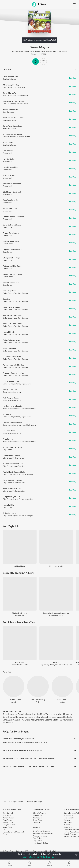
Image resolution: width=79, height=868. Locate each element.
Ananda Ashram (70, 834)
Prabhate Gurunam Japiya (13, 373)
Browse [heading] (37, 827)
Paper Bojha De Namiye (12, 480)
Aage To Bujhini (9, 348)
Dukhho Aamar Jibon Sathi (14, 217)
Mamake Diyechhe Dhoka (13, 464)
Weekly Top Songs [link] (40, 836)
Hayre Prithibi (9, 505)
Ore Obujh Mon (9, 291)
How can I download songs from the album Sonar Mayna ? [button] (28, 766)
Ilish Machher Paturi (11, 381)
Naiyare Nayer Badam (12, 241)
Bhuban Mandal (18, 458)
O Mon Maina (20, 566)
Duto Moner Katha (11, 77)
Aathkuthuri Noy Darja (12, 266)
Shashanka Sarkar (22, 51)
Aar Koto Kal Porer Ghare (13, 118)
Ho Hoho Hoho (9, 431)
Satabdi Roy (38, 815)
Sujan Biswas (26, 384)
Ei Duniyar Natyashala (12, 357)
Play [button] (36, 62)
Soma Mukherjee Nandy (12, 384)
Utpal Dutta (38, 820)
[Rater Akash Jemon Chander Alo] (56, 594)
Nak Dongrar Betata (11, 398)
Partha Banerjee (19, 466)
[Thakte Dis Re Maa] (20, 594)
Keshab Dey (20, 615)
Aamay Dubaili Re (10, 390)
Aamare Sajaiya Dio (11, 283)
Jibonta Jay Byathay (11, 85)
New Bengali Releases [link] (41, 831)
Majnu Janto (8, 142)
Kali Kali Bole (8, 159)
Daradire (7, 299)
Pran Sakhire (8, 439)
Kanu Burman (23, 293)
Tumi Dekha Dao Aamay (12, 134)
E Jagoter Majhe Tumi (12, 497)
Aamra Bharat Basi (10, 208)
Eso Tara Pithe (9, 151)
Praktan (56, 662)
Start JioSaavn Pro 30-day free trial (40, 857)
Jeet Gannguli (8, 813)
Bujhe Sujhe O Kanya (11, 340)
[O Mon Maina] (20, 547)
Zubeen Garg (8, 822)
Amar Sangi (68, 827)
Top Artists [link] (38, 838)
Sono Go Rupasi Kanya (12, 225)
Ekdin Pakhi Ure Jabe (11, 307)
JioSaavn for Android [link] (39, 851)
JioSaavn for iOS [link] (22, 851)
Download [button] (7, 69)
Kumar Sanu (7, 827)
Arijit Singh (7, 815)
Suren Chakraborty (29, 409)
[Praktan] (56, 643)
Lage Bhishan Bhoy (11, 167)
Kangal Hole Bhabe (11, 110)
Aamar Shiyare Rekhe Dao (13, 365)
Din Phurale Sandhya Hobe (14, 192)
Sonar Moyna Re (10, 93)
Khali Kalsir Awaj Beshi (12, 324)
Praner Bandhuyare (11, 233)
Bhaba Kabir (51, 51)
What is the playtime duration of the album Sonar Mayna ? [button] (29, 758)
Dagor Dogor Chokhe (12, 455)
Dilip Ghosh (7, 450)
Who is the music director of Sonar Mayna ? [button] (22, 750)
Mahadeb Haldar (23, 137)
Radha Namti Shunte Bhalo (14, 472)
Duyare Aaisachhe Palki (12, 250)
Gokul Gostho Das (10, 293)
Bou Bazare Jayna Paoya (13, 315)
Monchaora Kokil (56, 566)
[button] (43, 62)
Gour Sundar (62, 51)
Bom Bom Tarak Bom (11, 200)
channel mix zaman (56, 615)
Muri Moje (7, 414)
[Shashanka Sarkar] (14, 686)
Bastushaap (20, 662)
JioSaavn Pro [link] (8, 851)
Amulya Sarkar (22, 96)
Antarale (67, 820)
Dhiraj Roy (21, 87)
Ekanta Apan (69, 815)
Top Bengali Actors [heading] (42, 809)
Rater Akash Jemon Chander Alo (56, 613)
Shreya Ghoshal (9, 825)
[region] (40, 801)
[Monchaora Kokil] (56, 547)
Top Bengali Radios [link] (41, 843)
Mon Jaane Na (69, 818)
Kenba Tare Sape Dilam (12, 274)
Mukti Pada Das (19, 483)
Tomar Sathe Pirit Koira (13, 447)
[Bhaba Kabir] (62, 686)
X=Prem (67, 825)
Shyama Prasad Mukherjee (23, 474)
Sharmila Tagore (39, 813)
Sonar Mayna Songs (35, 802)
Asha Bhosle (7, 820)
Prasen (5, 834)
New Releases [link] (55, 851)
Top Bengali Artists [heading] (12, 809)
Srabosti (37, 822)
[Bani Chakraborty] (38, 686)
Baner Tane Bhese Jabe (12, 126)
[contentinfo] (40, 828)
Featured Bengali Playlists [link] (43, 834)
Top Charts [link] (38, 841)
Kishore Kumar (8, 818)
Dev (4, 830)
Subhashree (38, 818)
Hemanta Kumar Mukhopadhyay (15, 832)
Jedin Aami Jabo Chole (12, 488)
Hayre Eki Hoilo (9, 332)
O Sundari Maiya (10, 513)
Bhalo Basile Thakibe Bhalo (14, 101)
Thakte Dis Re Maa (20, 613)
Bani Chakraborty (37, 51)
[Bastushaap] (20, 643)
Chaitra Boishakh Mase (12, 423)
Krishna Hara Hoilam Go (13, 406)
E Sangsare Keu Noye (12, 258)
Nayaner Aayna (9, 175)
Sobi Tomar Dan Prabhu (12, 184)
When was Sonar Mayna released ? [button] (18, 739)
